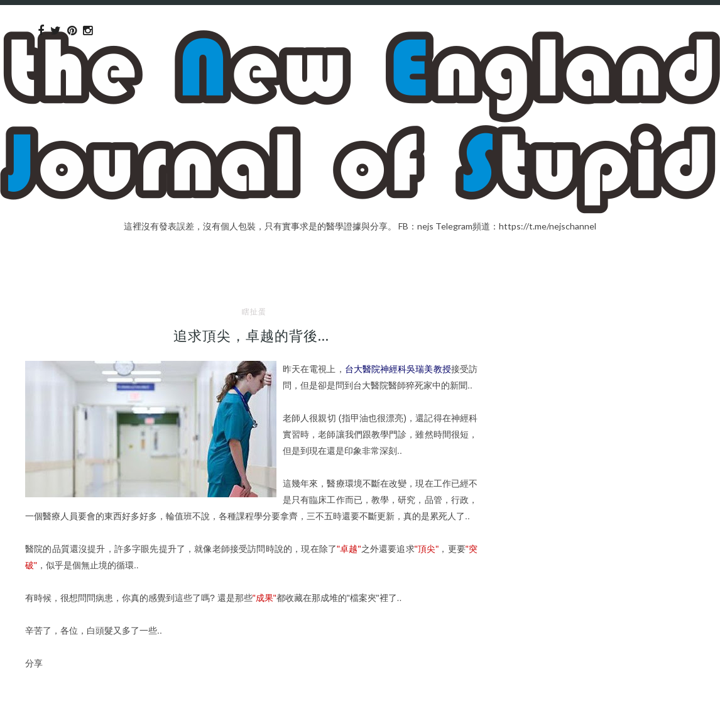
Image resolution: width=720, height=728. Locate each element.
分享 (34, 663)
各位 (69, 631)
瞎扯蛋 (254, 312)
